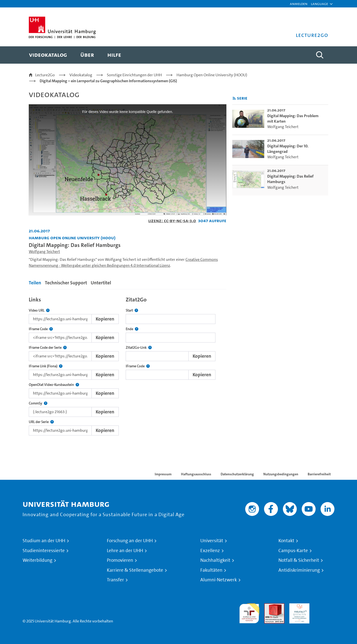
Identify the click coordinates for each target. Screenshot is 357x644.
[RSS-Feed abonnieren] (234, 98)
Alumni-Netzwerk (219, 580)
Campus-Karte (293, 551)
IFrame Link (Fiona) (46, 366)
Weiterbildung (37, 560)
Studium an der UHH (44, 541)
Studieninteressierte (44, 551)
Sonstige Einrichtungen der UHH (134, 75)
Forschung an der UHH (130, 541)
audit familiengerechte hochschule (249, 612)
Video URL (39, 310)
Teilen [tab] (35, 283)
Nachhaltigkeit (215, 560)
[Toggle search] (320, 55)
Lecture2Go (45, 75)
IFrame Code (41, 329)
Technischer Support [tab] (66, 283)
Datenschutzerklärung (237, 474)
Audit (269, 606)
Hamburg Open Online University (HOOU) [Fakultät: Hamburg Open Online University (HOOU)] (72, 238)
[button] (319, 4)
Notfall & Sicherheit (299, 560)
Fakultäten (211, 570)
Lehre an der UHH (125, 551)
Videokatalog (81, 75)
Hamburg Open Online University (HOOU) (212, 75)
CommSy (38, 403)
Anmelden (299, 4)
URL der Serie (41, 422)
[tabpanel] (128, 365)
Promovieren (120, 560)
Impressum (163, 474)
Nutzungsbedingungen (281, 474)
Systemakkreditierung (324, 606)
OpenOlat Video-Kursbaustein (54, 385)
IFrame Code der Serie (48, 348)
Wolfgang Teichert (44, 252)
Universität (212, 541)
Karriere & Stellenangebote (135, 570)
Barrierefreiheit (319, 474)
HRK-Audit (298, 606)
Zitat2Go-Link (139, 348)
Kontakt (286, 541)
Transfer (115, 580)
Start (132, 310)
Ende (132, 329)
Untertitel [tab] (101, 283)
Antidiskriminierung (299, 570)
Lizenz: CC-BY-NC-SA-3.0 (172, 221)
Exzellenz (210, 551)
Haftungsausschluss (196, 474)
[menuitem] (48, 55)
